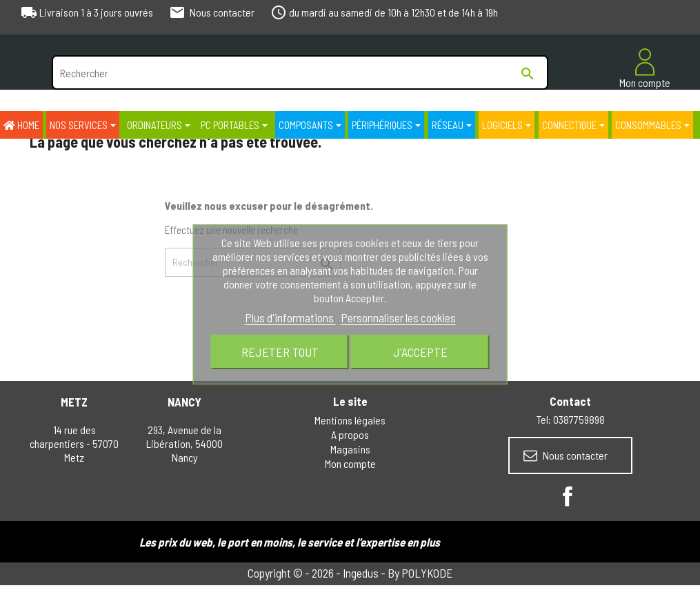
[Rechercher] (300, 72)
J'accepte (420, 352)
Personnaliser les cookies (398, 317)
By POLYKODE (420, 573)
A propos (350, 434)
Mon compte (350, 463)
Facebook (568, 496)
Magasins (350, 449)
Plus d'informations (290, 317)
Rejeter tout (280, 352)
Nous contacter (566, 455)
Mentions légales (350, 420)
